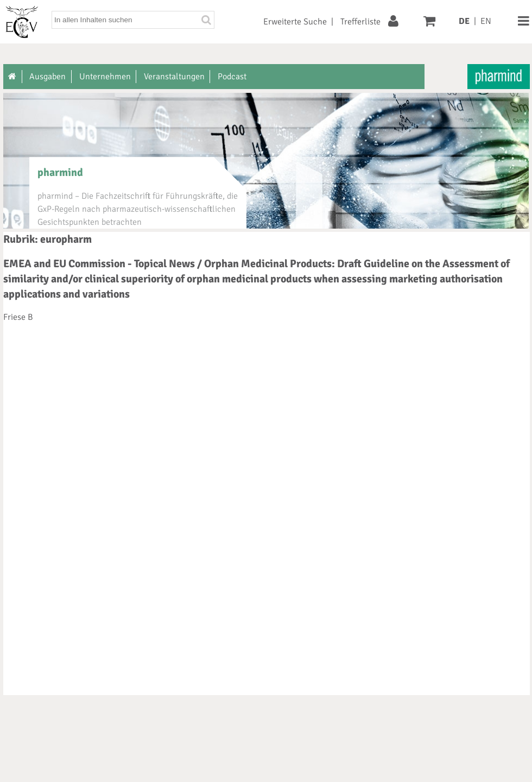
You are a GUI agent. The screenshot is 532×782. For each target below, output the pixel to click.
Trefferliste (360, 22)
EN (486, 21)
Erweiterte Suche (295, 22)
